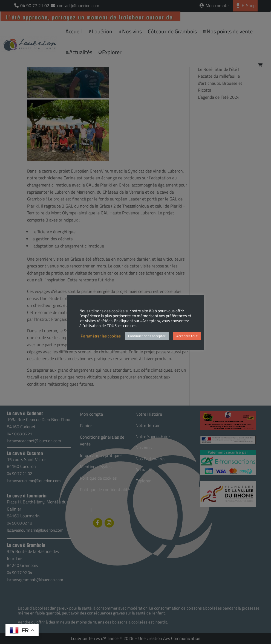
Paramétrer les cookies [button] (101, 336)
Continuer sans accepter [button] (147, 336)
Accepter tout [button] (187, 336)
